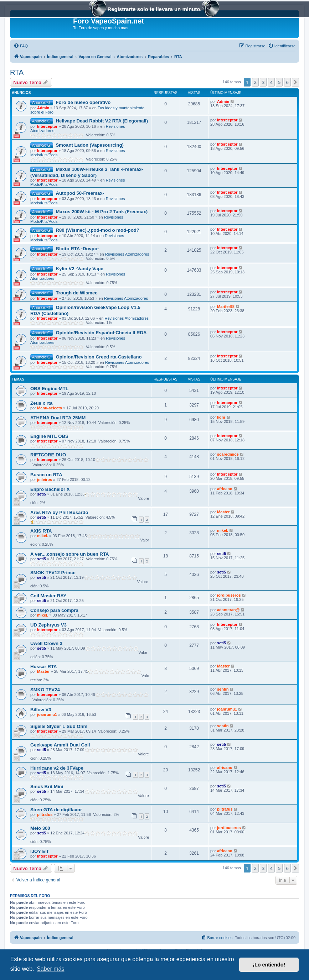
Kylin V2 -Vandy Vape (79, 269)
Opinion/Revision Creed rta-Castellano (99, 357)
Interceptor (47, 126)
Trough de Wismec (76, 293)
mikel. (43, 536)
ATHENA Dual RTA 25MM (58, 418)
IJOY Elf (39, 851)
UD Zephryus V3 (48, 625)
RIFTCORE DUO (48, 455)
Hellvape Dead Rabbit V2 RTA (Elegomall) (102, 121)
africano (225, 489)
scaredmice (228, 454)
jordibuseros (229, 595)
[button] (295, 82)
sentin (223, 689)
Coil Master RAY (48, 596)
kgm (221, 417)
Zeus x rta (41, 403)
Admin (43, 108)
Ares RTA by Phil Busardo (59, 512)
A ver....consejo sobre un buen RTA (70, 554)
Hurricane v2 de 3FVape (57, 768)
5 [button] (279, 82)
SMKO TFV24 (45, 690)
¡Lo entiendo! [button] (269, 965)
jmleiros (45, 479)
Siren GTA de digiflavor (56, 810)
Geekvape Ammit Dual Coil (60, 745)
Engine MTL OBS (49, 436)
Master (223, 512)
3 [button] (263, 82)
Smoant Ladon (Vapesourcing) (90, 145)
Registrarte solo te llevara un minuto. (154, 10)
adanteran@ (228, 610)
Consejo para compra (54, 610)
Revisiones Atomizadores (127, 254)
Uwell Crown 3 (46, 643)
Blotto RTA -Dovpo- (77, 249)
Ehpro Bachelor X (50, 489)
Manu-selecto (50, 408)
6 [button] (287, 82)
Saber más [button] (50, 969)
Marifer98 (226, 306)
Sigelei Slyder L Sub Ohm (59, 726)
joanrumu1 (47, 714)
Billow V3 (41, 710)
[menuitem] (21, 46)
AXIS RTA (41, 531)
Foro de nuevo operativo (83, 102)
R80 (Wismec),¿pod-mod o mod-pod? (97, 230)
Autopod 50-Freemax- (80, 193)
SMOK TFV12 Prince (53, 573)
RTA (17, 72)
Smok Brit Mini (47, 787)
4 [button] (271, 82)
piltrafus (45, 814)
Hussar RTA (44, 667)
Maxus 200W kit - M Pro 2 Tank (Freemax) (102, 212)
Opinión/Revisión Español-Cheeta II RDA (101, 333)
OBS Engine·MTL (49, 389)
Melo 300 (40, 828)
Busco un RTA (46, 475)
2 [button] (255, 82)
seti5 (42, 494)
